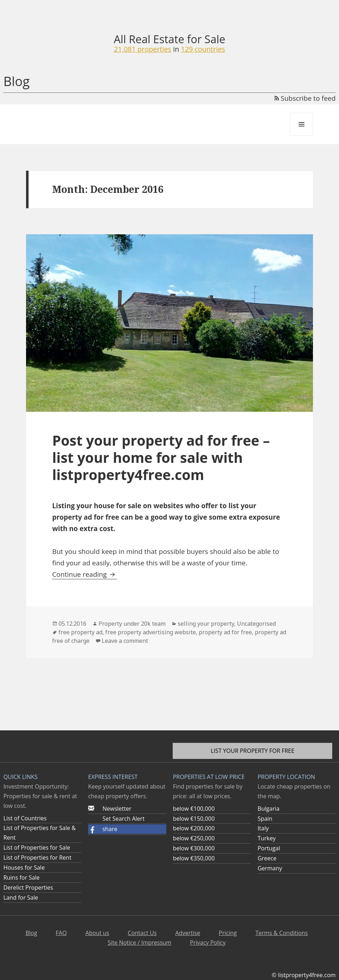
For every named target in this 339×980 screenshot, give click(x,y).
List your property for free (253, 751)
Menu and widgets (302, 136)
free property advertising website (151, 632)
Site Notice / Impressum (140, 942)
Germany (270, 868)
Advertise (188, 933)
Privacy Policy (208, 942)
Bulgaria (269, 809)
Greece (267, 858)
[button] (127, 829)
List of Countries (25, 818)
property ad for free (225, 632)
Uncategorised (256, 624)
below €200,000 (194, 828)
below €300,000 (194, 848)
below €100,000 (194, 809)
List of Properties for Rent (37, 857)
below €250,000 (194, 838)
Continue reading (85, 574)
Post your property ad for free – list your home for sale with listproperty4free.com (161, 457)
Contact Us (142, 933)
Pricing (228, 933)
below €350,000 (194, 858)
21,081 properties (143, 49)
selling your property (206, 624)
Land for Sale (21, 897)
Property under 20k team (132, 624)
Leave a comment (125, 641)
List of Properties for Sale (37, 847)
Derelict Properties (28, 887)
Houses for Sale (24, 867)
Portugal (269, 848)
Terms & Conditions (282, 933)
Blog (16, 81)
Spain (265, 819)
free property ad (80, 632)
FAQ (61, 933)
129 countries (203, 49)
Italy (263, 828)
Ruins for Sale (21, 877)
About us (97, 933)
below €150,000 (194, 819)
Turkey (267, 838)
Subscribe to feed (305, 98)
